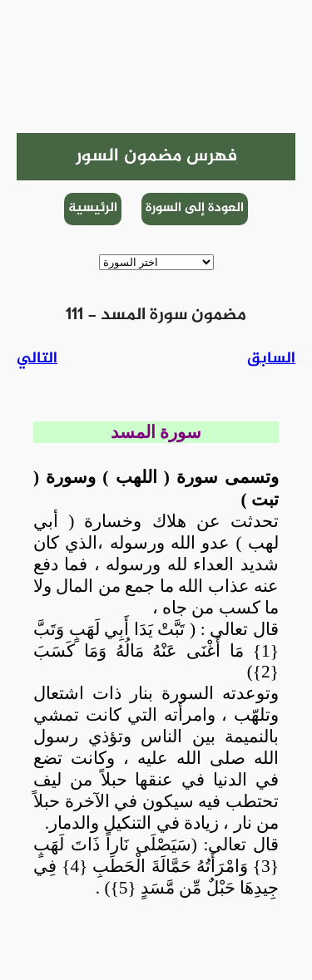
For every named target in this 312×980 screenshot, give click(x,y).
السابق (271, 359)
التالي (37, 359)
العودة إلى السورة (195, 208)
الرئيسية (93, 208)
